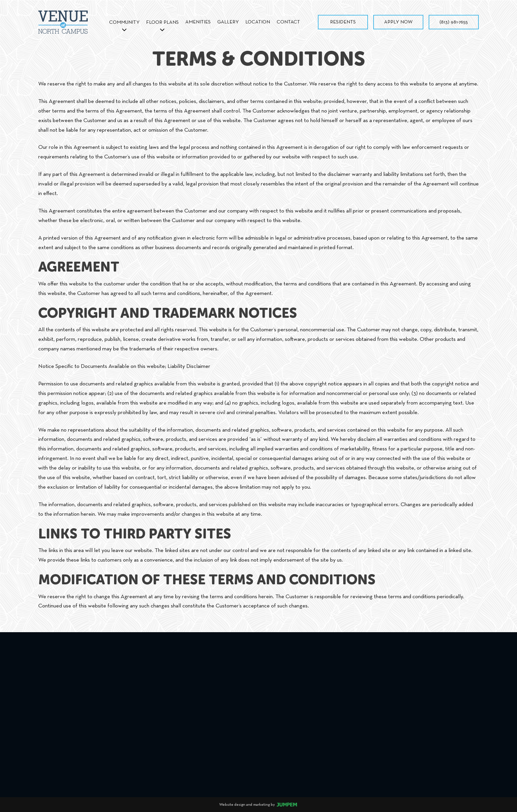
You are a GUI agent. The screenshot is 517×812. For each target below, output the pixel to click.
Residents (343, 22)
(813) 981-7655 (454, 22)
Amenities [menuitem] (198, 22)
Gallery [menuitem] (228, 22)
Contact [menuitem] (288, 22)
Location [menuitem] (258, 22)
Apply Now (398, 22)
